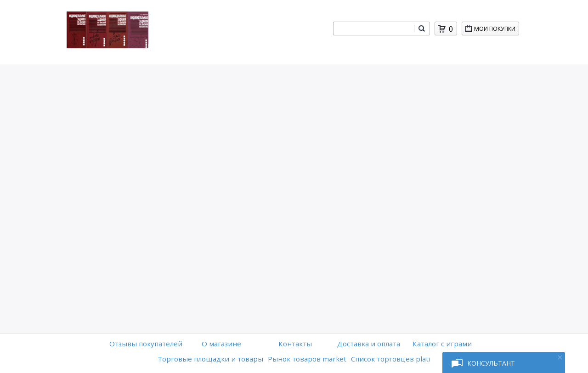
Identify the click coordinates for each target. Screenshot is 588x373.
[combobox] (373, 29)
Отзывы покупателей (146, 344)
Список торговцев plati (391, 359)
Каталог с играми (442, 344)
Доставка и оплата (369, 344)
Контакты (295, 344)
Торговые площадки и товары (210, 359)
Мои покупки (496, 30)
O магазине (221, 344)
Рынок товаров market (307, 359)
